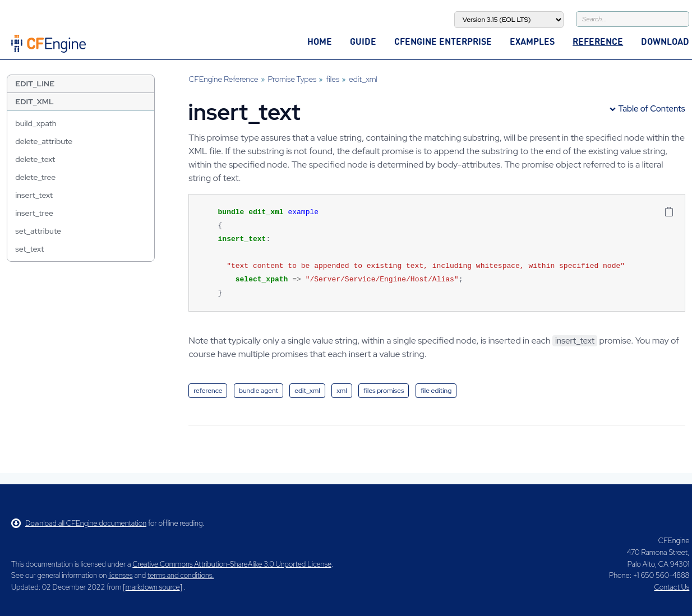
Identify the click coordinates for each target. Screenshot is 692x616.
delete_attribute (44, 141)
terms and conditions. (181, 575)
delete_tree (35, 177)
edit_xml (34, 101)
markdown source (153, 587)
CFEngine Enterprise (443, 41)
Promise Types (292, 79)
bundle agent (259, 391)
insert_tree (34, 213)
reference (208, 391)
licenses (120, 575)
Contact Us (672, 587)
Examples (532, 41)
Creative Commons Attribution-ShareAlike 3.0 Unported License (232, 564)
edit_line (35, 84)
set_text (29, 249)
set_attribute (38, 231)
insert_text (34, 195)
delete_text (35, 159)
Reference (598, 41)
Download (665, 41)
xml (342, 391)
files (333, 79)
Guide (363, 41)
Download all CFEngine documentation (79, 523)
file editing (436, 391)
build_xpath (36, 123)
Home (320, 41)
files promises (384, 391)
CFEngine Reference (223, 79)
